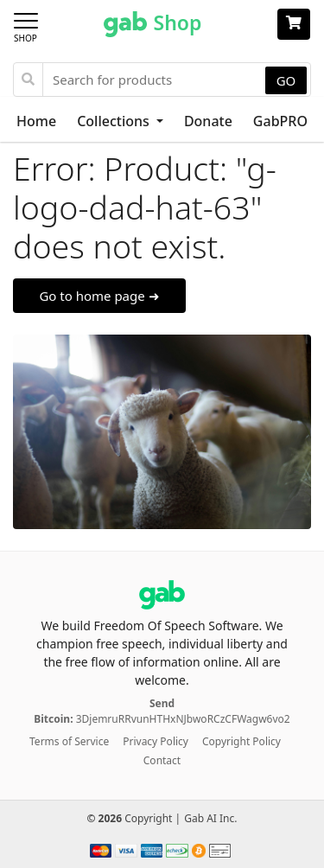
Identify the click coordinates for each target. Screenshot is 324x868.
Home (36, 121)
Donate (208, 121)
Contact (162, 760)
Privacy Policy (156, 741)
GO (286, 80)
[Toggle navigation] (31, 24)
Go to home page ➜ (99, 296)
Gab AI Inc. (210, 818)
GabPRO (280, 121)
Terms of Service (69, 741)
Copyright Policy (241, 741)
